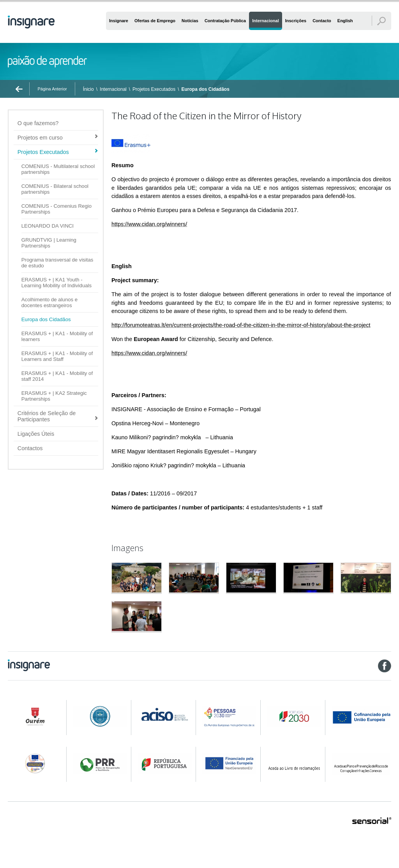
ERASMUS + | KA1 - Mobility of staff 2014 (57, 376)
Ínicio (88, 89)
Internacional (113, 89)
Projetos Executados (154, 89)
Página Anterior (52, 89)
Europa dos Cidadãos (206, 89)
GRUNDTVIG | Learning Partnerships (49, 243)
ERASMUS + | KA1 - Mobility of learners (57, 336)
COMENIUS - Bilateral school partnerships (55, 189)
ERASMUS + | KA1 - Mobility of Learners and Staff (57, 356)
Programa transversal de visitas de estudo (57, 263)
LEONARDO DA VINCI (48, 226)
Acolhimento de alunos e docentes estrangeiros (49, 302)
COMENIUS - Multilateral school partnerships (58, 169)
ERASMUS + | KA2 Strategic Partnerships (54, 396)
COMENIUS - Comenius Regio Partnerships (56, 209)
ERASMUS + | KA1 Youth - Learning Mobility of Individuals (56, 283)
